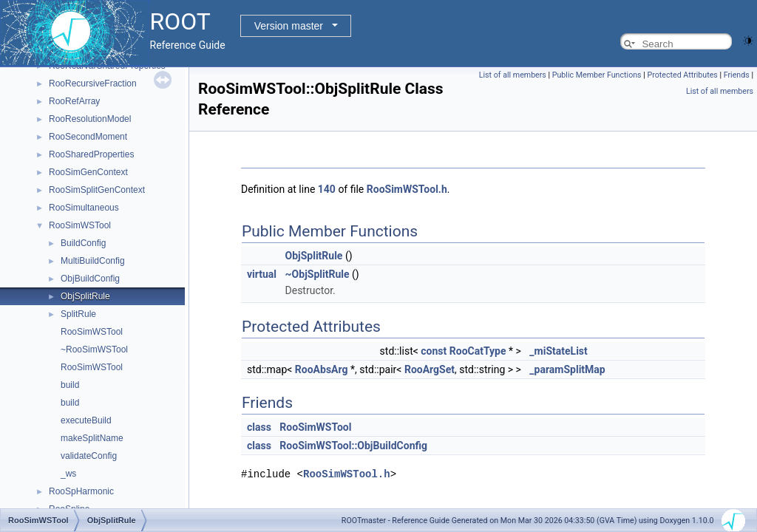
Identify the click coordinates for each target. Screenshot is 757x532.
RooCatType (478, 351)
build (70, 385)
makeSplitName (92, 438)
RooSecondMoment (88, 137)
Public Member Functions (597, 75)
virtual (262, 274)
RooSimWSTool (80, 225)
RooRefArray (74, 101)
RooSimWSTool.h (407, 189)
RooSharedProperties (91, 154)
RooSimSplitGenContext (97, 190)
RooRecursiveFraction (93, 83)
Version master (289, 26)
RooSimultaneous (84, 208)
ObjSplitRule (85, 296)
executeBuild (86, 420)
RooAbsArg (322, 369)
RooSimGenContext (88, 172)
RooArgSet (430, 369)
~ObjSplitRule (318, 274)
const (434, 351)
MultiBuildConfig (93, 261)
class (259, 427)
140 (327, 189)
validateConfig (89, 456)
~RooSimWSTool (94, 349)
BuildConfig (83, 243)
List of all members (513, 75)
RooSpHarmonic (81, 491)
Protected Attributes (682, 75)
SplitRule (78, 314)
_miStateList (558, 351)
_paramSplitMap (567, 369)
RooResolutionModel (90, 119)
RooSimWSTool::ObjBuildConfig (353, 446)
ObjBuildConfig (90, 279)
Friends (737, 75)
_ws (68, 474)
